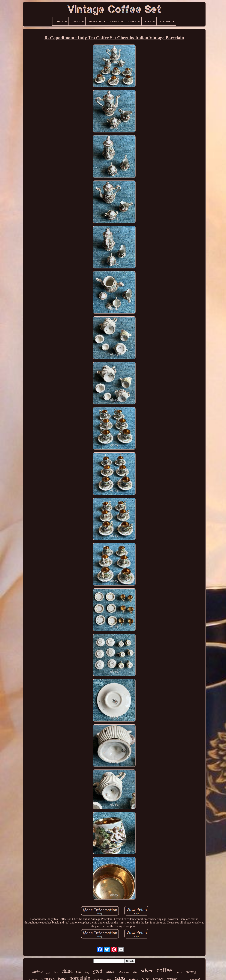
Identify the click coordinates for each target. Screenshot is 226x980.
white (135, 972)
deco (56, 972)
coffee (164, 970)
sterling (191, 972)
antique (38, 972)
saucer (111, 971)
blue (79, 972)
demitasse (124, 972)
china (67, 971)
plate (48, 973)
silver (147, 971)
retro (179, 972)
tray (87, 972)
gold (98, 971)
